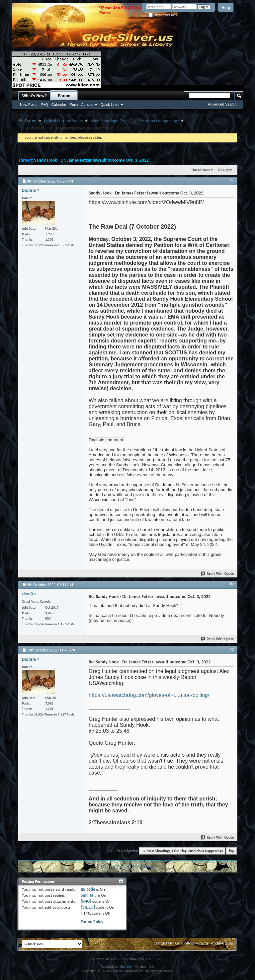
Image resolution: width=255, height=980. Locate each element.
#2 (232, 584)
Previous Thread (115, 866)
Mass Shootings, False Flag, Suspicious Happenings (134, 121)
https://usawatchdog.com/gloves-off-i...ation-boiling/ (149, 695)
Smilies (87, 895)
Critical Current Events (63, 121)
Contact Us (163, 943)
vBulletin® (127, 967)
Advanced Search (222, 104)
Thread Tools (201, 170)
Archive (218, 943)
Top (231, 851)
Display (223, 170)
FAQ (44, 105)
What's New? (35, 96)
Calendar (59, 105)
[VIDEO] (88, 907)
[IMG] (86, 901)
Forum (64, 96)
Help (226, 8)
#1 (232, 181)
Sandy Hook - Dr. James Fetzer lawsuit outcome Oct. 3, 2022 (91, 160)
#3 (232, 649)
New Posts (29, 105)
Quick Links (110, 105)
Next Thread (144, 866)
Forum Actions (81, 105)
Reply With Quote (217, 574)
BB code (88, 889)
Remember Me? (163, 15)
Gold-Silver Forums (192, 943)
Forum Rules (92, 922)
